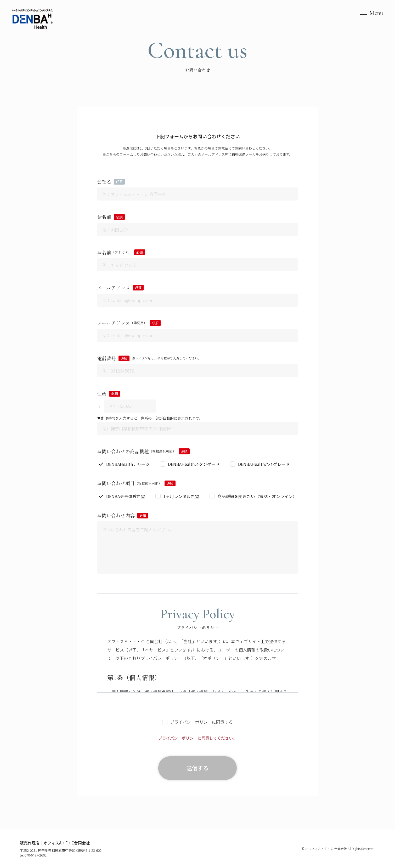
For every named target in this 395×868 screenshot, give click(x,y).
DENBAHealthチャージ (128, 464)
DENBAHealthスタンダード (194, 464)
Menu (376, 13)
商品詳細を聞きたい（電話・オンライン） (257, 496)
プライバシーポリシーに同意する (197, 722)
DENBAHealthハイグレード (264, 464)
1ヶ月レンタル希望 (181, 496)
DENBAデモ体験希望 (126, 496)
